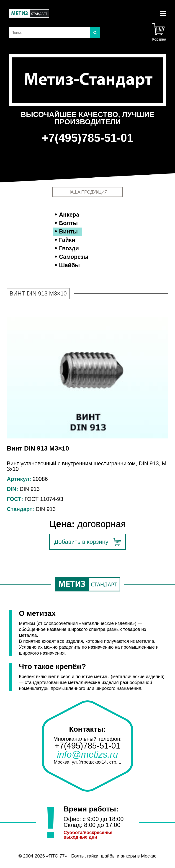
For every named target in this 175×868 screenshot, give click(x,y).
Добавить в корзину (81, 542)
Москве (149, 856)
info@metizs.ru (87, 754)
